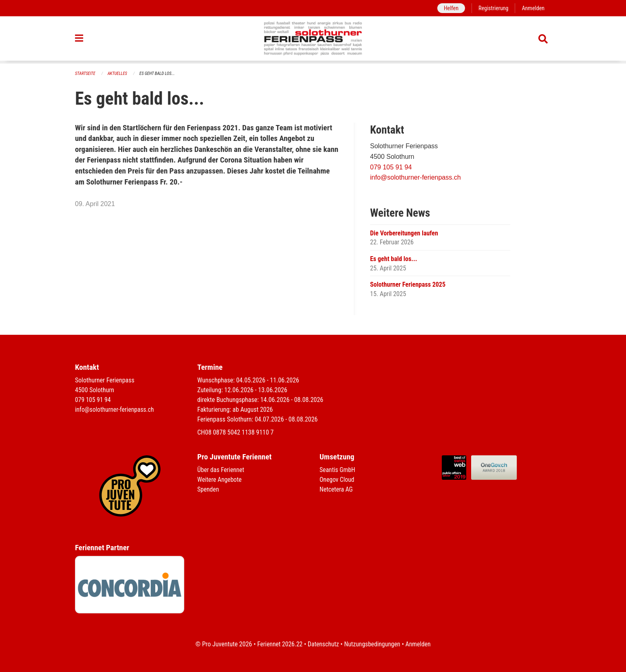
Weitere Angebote (220, 480)
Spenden (208, 489)
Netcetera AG (337, 489)
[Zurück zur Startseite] (313, 40)
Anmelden (533, 8)
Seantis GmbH (338, 470)
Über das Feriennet (221, 470)
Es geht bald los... (159, 74)
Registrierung (493, 8)
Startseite (86, 74)
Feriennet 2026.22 (278, 644)
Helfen (449, 8)
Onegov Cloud (337, 480)
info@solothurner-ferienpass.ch (415, 178)
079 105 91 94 (391, 167)
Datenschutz (323, 644)
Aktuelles (119, 74)
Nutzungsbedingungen (373, 644)
